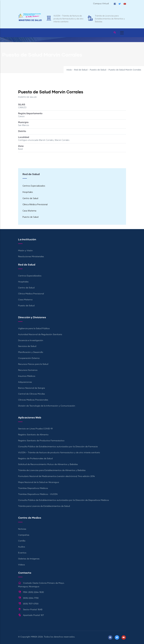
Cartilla (22, 541)
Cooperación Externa (29, 358)
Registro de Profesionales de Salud (35, 459)
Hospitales (28, 192)
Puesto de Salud (98, 70)
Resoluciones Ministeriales (31, 257)
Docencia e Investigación (31, 340)
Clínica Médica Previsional (35, 205)
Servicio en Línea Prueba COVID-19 (35, 429)
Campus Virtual (101, 4)
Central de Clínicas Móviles (32, 394)
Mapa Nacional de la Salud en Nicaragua (39, 482)
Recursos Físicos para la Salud (33, 364)
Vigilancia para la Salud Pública (34, 329)
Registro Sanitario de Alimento (33, 435)
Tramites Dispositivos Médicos (33, 488)
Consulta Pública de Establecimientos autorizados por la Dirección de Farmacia (58, 447)
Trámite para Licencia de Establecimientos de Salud (44, 506)
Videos (21, 565)
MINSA (34, 637)
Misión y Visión (25, 251)
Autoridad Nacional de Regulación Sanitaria (40, 335)
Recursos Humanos (28, 370)
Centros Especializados (34, 186)
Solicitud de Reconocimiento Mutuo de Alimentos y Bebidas (48, 464)
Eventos (22, 553)
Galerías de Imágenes (29, 559)
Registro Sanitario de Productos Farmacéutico (41, 441)
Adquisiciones (25, 382)
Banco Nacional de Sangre (32, 388)
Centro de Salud (30, 199)
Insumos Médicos (27, 376)
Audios (22, 547)
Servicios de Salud (27, 346)
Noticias (22, 529)
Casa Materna (29, 211)
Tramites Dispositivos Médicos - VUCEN (38, 494)
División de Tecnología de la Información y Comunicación (47, 406)
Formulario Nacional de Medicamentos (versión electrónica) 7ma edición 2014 (56, 476)
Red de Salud (81, 70)
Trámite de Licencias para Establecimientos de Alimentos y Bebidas (110, 19)
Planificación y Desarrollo (31, 352)
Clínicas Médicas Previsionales (33, 400)
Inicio (69, 70)
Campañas (24, 535)
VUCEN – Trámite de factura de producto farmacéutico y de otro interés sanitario (68, 19)
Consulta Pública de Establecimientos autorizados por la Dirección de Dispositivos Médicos (64, 500)
